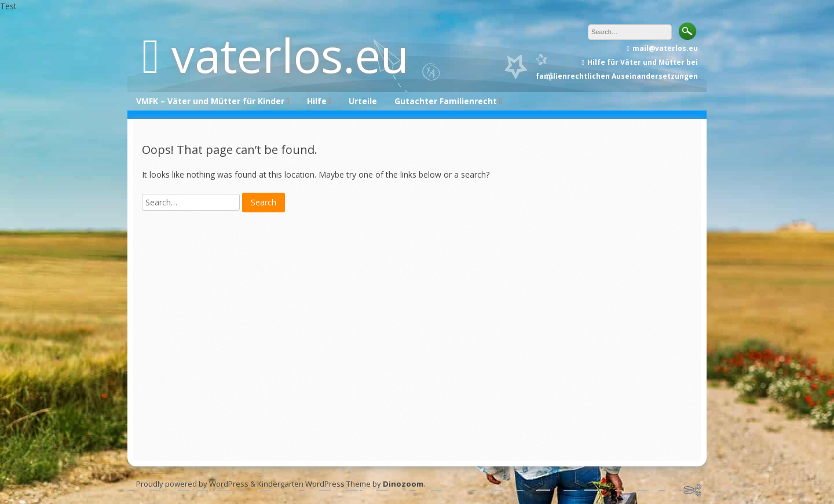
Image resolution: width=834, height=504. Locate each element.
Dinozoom (403, 484)
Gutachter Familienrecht (446, 101)
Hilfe (317, 101)
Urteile (363, 101)
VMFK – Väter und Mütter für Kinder (210, 101)
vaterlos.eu (290, 55)
